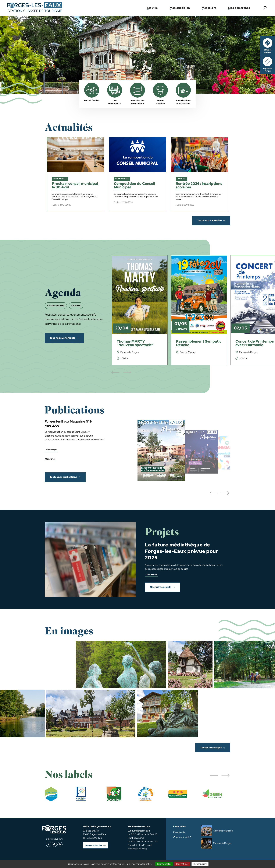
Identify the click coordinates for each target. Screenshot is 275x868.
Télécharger (51, 450)
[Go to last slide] (263, 86)
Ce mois (76, 306)
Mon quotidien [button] (180, 8)
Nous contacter (94, 845)
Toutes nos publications (63, 477)
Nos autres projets (161, 587)
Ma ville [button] (153, 8)
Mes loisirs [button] (209, 8)
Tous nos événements (62, 338)
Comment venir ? (182, 837)
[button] (214, 493)
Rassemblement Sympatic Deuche (199, 343)
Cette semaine (56, 306)
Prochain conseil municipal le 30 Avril (75, 186)
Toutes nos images (211, 748)
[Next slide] (269, 86)
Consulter (50, 459)
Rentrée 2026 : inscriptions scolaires (199, 186)
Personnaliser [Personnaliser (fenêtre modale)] (200, 864)
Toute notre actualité (209, 220)
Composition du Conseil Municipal (134, 186)
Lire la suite (151, 574)
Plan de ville (179, 832)
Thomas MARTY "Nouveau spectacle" (135, 343)
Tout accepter (164, 864)
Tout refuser (182, 864)
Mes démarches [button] (239, 8)
